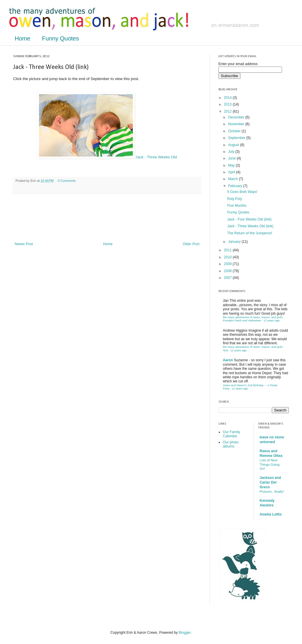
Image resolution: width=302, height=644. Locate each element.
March (234, 179)
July (232, 152)
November (237, 124)
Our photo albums (231, 444)
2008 (228, 271)
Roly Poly (235, 199)
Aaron (228, 360)
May (232, 165)
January (235, 242)
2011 (228, 250)
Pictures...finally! (272, 492)
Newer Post (24, 244)
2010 (228, 257)
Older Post (191, 244)
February (236, 186)
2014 (228, 98)
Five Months (237, 206)
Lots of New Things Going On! (270, 465)
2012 (228, 111)
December (237, 117)
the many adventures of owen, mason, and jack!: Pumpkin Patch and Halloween (253, 319)
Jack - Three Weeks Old (107, 157)
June (232, 158)
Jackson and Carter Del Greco (270, 482)
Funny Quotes (60, 38)
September (237, 138)
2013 (228, 104)
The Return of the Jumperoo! (250, 233)
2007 (228, 278)
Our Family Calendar (231, 434)
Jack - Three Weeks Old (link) (250, 226)
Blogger (185, 633)
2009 (228, 264)
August (234, 145)
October (235, 131)
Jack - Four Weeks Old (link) (249, 219)
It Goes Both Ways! (242, 192)
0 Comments (67, 181)
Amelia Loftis (271, 514)
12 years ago (272, 320)
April (232, 172)
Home (22, 38)
